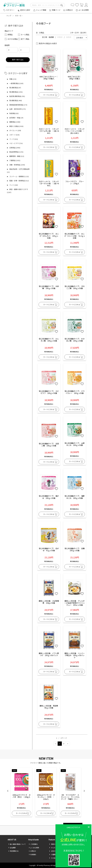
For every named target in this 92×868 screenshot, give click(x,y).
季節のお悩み (54, 844)
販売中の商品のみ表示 (47, 43)
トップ (9, 16)
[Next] (68, 744)
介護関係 (53, 854)
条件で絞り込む (18, 60)
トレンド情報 (41, 10)
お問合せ (69, 10)
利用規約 (32, 854)
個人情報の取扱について (17, 844)
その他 (52, 858)
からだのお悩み (55, 848)
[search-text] (48, 5)
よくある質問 (83, 10)
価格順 (69, 37)
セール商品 (24, 34)
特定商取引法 (13, 851)
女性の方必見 (54, 851)
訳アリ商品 (24, 39)
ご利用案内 (33, 844)
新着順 (60, 37)
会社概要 (12, 848)
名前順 (51, 37)
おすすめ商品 (11, 39)
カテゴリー (10, 10)
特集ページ (56, 10)
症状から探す (25, 10)
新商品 (9, 34)
